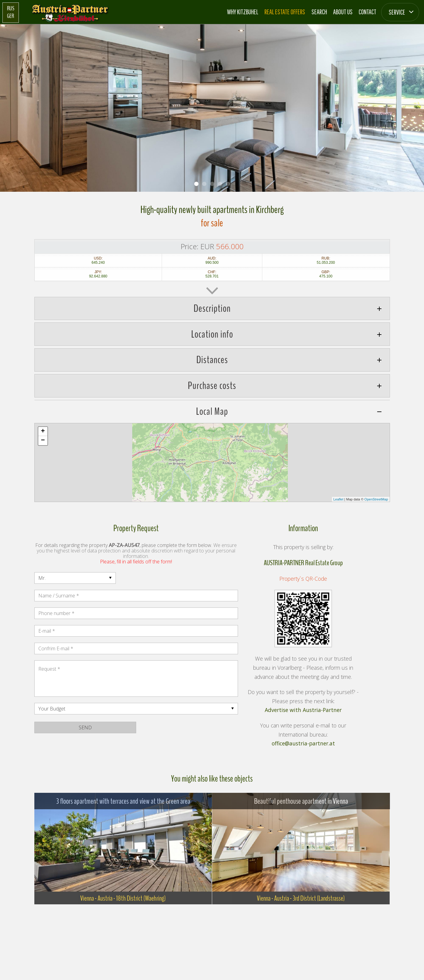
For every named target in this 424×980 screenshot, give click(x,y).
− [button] (43, 441)
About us (343, 12)
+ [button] (43, 432)
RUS (11, 9)
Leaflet (338, 499)
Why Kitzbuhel (243, 12)
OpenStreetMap (376, 499)
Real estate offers (285, 12)
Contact (367, 12)
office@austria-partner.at (303, 744)
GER (10, 16)
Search (319, 12)
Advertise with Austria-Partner (303, 710)
